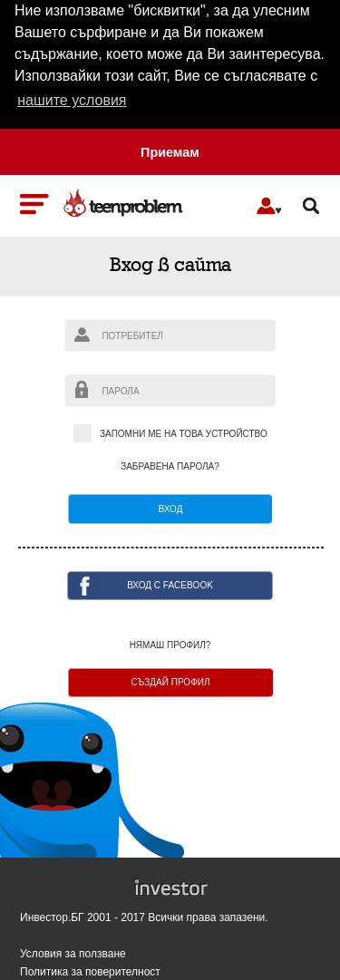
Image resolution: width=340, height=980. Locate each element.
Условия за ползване (73, 954)
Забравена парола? (170, 467)
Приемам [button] (170, 152)
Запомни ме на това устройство (170, 435)
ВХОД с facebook (170, 585)
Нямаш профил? (170, 645)
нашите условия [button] (72, 100)
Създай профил (170, 682)
